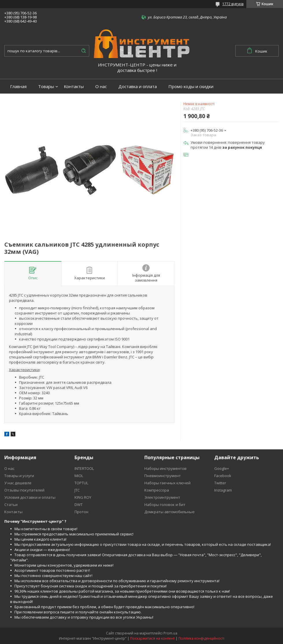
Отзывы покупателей (24, 490)
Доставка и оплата (138, 86)
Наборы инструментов (165, 468)
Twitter (220, 483)
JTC (77, 490)
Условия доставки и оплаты (30, 497)
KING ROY (83, 497)
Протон (81, 512)
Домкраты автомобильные (170, 512)
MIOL (79, 476)
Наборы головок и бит (165, 505)
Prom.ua (170, 633)
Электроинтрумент (162, 497)
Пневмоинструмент (163, 476)
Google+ (222, 468)
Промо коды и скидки (191, 86)
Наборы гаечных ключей (167, 483)
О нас (101, 86)
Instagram (223, 490)
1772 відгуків (233, 4)
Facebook (223, 476)
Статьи (11, 505)
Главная (18, 86)
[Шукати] (83, 51)
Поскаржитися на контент (152, 638)
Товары (46, 86)
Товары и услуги (19, 476)
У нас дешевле (18, 483)
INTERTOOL (84, 468)
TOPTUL (81, 483)
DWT (79, 505)
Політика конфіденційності (201, 638)
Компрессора (157, 490)
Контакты (74, 86)
